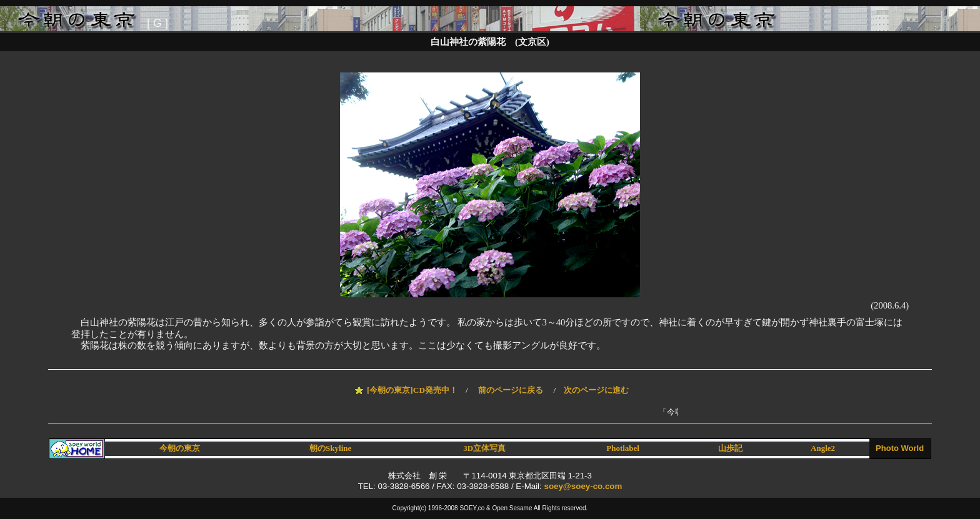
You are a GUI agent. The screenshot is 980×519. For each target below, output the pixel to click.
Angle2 (823, 448)
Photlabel (623, 448)
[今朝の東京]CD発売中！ (412, 390)
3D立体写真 (484, 448)
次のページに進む (596, 390)
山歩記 (730, 448)
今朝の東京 (180, 448)
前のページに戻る (511, 390)
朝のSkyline (330, 448)
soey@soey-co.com (583, 486)
